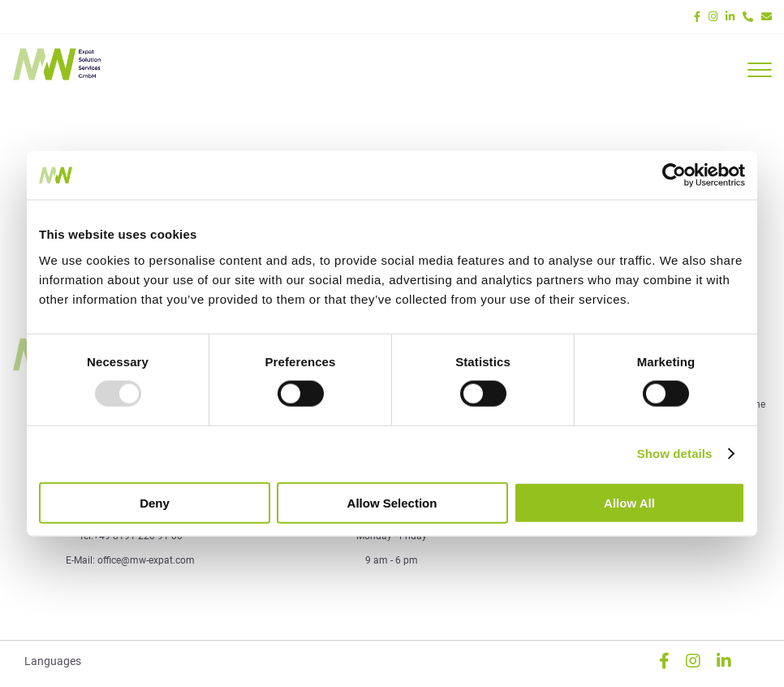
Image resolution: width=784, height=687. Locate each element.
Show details (675, 454)
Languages (53, 661)
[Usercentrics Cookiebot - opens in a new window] (674, 175)
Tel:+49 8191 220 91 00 (131, 536)
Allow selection (392, 502)
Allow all (629, 502)
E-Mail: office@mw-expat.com (130, 560)
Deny (155, 502)
